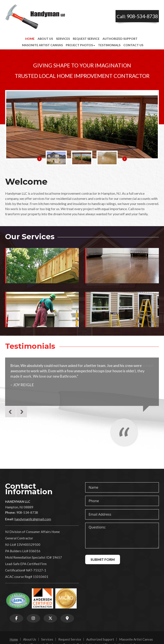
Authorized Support (120, 39)
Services (63, 39)
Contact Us (133, 45)
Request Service (86, 39)
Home (30, 39)
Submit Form (103, 559)
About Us (45, 39)
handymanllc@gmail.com (33, 519)
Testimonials (109, 45)
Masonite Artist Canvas (42, 45)
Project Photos (80, 45)
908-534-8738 (142, 16)
